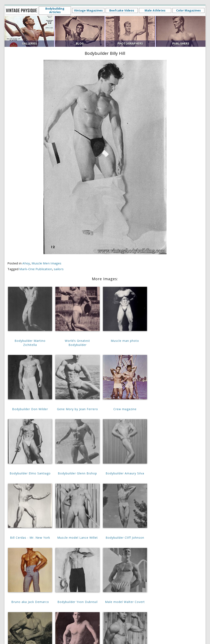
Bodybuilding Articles (55, 10)
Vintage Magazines (88, 10)
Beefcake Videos (122, 10)
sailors (59, 269)
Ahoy (26, 263)
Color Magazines (188, 10)
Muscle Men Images (46, 263)
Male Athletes (155, 10)
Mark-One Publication (36, 269)
